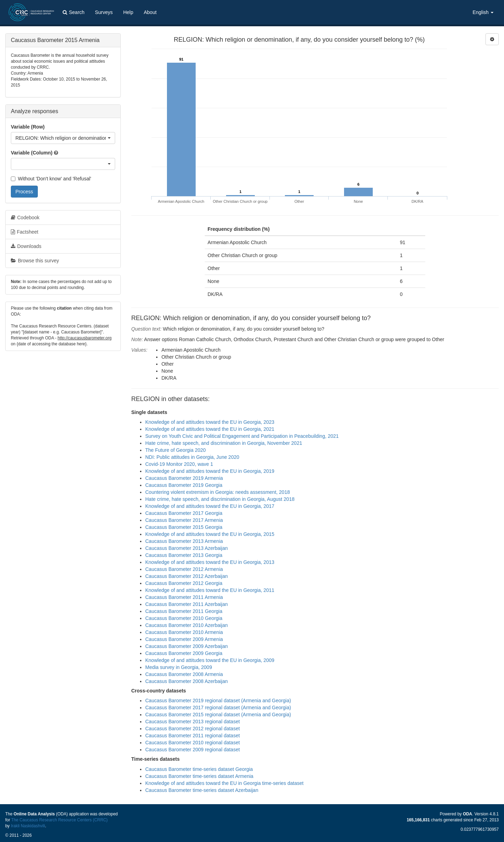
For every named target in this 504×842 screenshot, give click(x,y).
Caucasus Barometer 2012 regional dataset (192, 729)
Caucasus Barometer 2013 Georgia (184, 555)
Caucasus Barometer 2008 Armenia (184, 674)
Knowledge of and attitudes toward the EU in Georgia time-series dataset (224, 783)
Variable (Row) (28, 127)
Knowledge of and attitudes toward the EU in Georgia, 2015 (210, 534)
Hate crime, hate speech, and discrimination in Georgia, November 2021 (224, 443)
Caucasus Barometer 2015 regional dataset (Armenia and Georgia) (218, 715)
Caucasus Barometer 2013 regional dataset (192, 722)
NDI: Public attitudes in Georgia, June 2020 (192, 457)
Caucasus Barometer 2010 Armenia (184, 632)
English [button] (483, 12)
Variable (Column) (32, 153)
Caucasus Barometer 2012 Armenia (184, 569)
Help (128, 12)
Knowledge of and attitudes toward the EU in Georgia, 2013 (210, 562)
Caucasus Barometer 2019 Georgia (184, 485)
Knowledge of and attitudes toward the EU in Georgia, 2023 (210, 422)
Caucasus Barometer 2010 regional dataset (192, 743)
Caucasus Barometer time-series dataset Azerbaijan (202, 790)
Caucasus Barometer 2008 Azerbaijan (187, 681)
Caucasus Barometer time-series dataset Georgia (199, 769)
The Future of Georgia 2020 (176, 450)
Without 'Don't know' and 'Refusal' (51, 179)
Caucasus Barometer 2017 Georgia (184, 513)
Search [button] (73, 12)
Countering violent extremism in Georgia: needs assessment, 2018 (218, 492)
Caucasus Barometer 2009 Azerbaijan (187, 646)
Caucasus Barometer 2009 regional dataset (192, 750)
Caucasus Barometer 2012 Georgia (184, 583)
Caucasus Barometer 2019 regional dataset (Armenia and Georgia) (218, 700)
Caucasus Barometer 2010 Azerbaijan (187, 625)
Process (24, 192)
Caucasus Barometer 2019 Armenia (184, 478)
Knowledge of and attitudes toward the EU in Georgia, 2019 (210, 471)
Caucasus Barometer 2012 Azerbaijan (187, 576)
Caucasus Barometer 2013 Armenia (184, 541)
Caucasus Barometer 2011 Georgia (184, 611)
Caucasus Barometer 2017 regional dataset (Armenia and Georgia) (218, 708)
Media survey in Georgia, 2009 (179, 667)
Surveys (104, 12)
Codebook (25, 218)
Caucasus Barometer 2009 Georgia (184, 653)
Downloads (26, 246)
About (150, 12)
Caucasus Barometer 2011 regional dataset (192, 736)
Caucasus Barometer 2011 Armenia (184, 597)
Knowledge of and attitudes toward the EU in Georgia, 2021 (210, 429)
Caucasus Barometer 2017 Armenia (184, 520)
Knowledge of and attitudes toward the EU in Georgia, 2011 (210, 590)
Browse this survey (35, 261)
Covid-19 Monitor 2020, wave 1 (179, 464)
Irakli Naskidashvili (28, 826)
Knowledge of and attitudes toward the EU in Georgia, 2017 (210, 506)
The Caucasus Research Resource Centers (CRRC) (59, 820)
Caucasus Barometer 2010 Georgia (184, 618)
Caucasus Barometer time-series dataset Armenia (199, 776)
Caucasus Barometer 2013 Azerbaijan (187, 548)
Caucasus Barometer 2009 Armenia (184, 639)
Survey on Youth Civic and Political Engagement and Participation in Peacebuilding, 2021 (242, 436)
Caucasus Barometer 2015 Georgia (184, 527)
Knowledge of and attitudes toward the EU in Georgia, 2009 (210, 660)
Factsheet (24, 232)
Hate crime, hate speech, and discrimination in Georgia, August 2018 (220, 499)
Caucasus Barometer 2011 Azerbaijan (187, 604)
